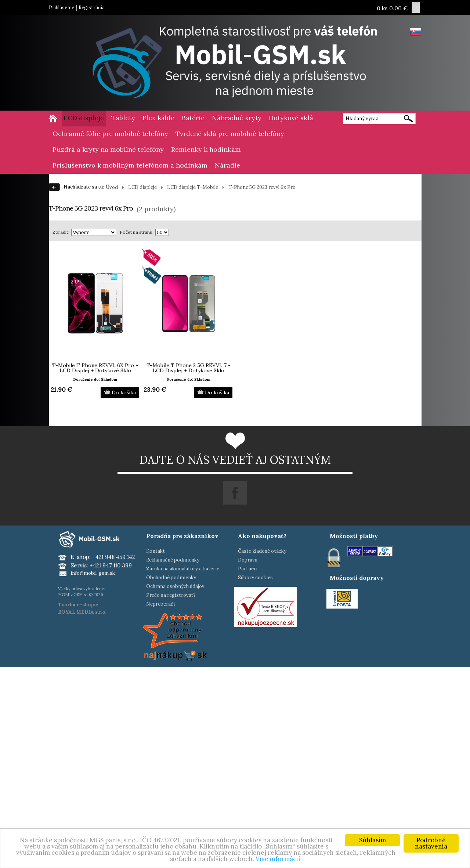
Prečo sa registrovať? (171, 595)
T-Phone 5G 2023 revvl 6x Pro (262, 187)
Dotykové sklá (291, 118)
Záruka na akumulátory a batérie (183, 569)
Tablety (123, 118)
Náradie (227, 165)
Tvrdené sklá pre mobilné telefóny (230, 134)
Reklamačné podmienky (173, 560)
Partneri (248, 569)
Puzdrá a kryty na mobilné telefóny (108, 149)
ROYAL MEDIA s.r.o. (82, 612)
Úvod (112, 187)
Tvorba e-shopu (77, 605)
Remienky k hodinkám (206, 149)
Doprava (248, 560)
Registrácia (92, 8)
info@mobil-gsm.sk (93, 573)
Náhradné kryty (237, 118)
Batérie (193, 118)
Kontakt (156, 551)
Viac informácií (278, 859)
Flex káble (158, 118)
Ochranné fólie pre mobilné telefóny (110, 134)
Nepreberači (160, 604)
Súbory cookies (255, 578)
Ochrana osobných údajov (175, 586)
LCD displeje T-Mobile (193, 187)
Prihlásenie (62, 8)
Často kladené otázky (262, 551)
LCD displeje (84, 118)
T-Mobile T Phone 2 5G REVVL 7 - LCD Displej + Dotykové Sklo (189, 368)
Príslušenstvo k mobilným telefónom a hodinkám (130, 165)
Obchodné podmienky (171, 578)
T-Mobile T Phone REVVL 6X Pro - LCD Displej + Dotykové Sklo (95, 368)
